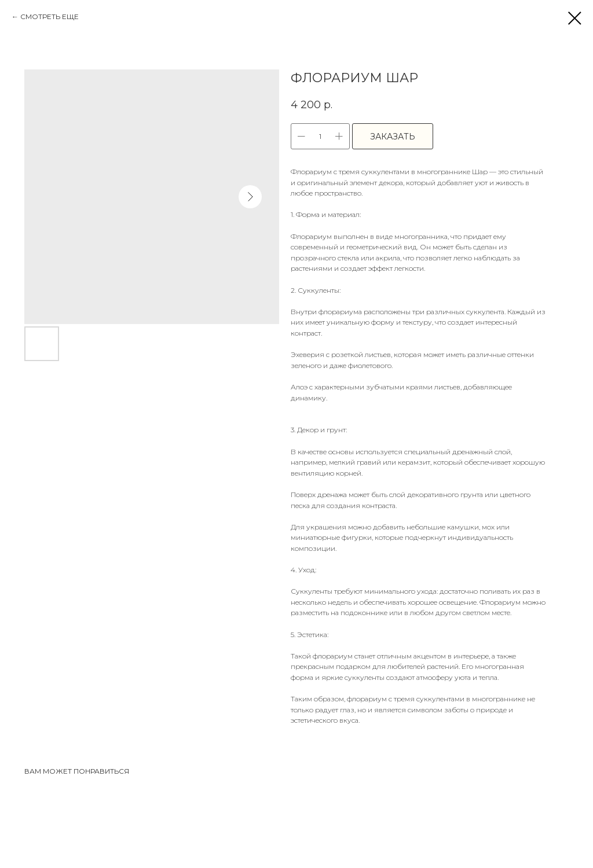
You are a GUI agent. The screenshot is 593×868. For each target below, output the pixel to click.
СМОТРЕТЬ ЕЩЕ (50, 16)
